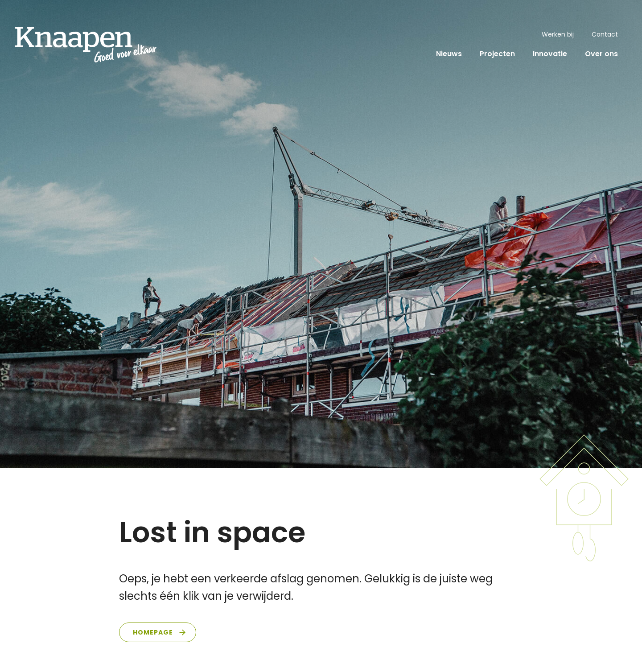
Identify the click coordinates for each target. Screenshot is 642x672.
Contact (605, 34)
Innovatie (550, 54)
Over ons (601, 54)
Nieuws (449, 54)
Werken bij (558, 34)
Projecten (497, 54)
